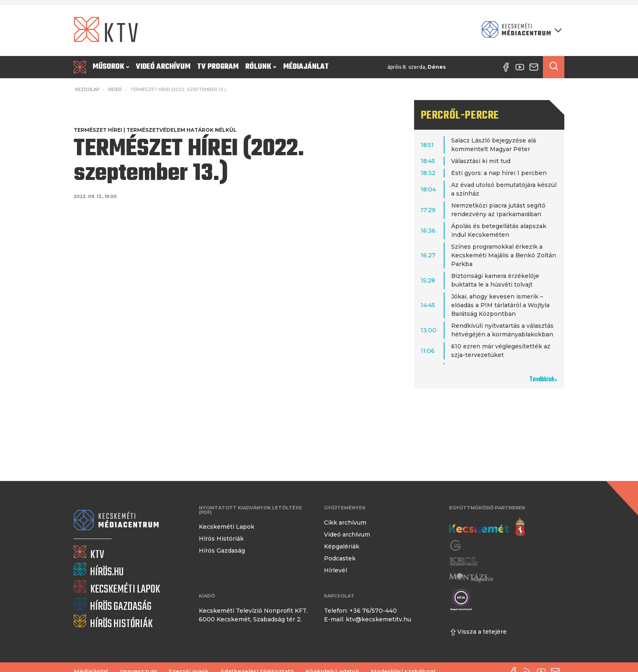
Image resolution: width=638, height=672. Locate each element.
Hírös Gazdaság (222, 551)
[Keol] (463, 561)
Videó (115, 90)
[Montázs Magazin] (471, 577)
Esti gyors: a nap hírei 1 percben (499, 173)
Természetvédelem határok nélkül (182, 130)
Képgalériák (342, 546)
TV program (218, 67)
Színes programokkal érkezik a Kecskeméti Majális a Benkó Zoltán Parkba (504, 255)
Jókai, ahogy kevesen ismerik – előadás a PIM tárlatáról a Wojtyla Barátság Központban (500, 305)
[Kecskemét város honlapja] (487, 527)
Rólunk (261, 67)
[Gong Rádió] (461, 545)
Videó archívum (163, 67)
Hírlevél (335, 570)
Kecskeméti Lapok (227, 527)
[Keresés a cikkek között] (554, 67)
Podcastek (340, 558)
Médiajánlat (306, 67)
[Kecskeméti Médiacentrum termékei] (520, 30)
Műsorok (111, 67)
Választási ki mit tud (481, 161)
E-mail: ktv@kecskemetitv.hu (368, 619)
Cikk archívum (345, 523)
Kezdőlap (87, 90)
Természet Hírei (98, 130)
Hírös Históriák (221, 539)
